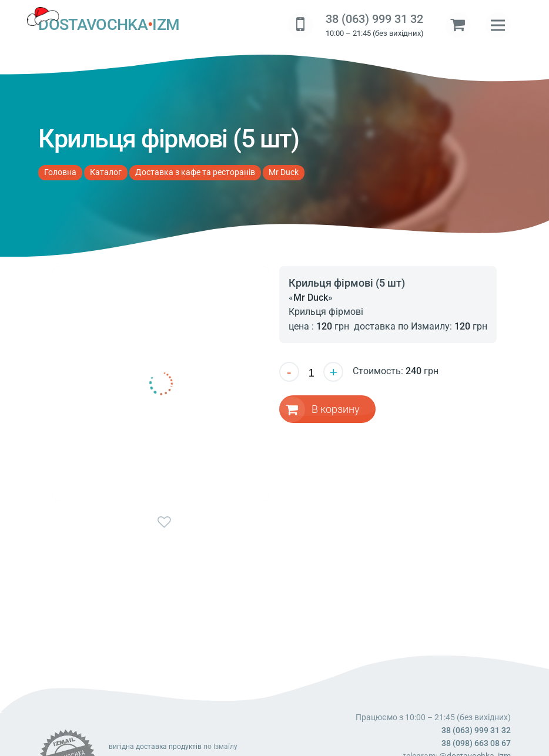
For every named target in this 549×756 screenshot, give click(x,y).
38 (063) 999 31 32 (374, 19)
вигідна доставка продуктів (155, 747)
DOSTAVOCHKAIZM (109, 25)
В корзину (336, 409)
